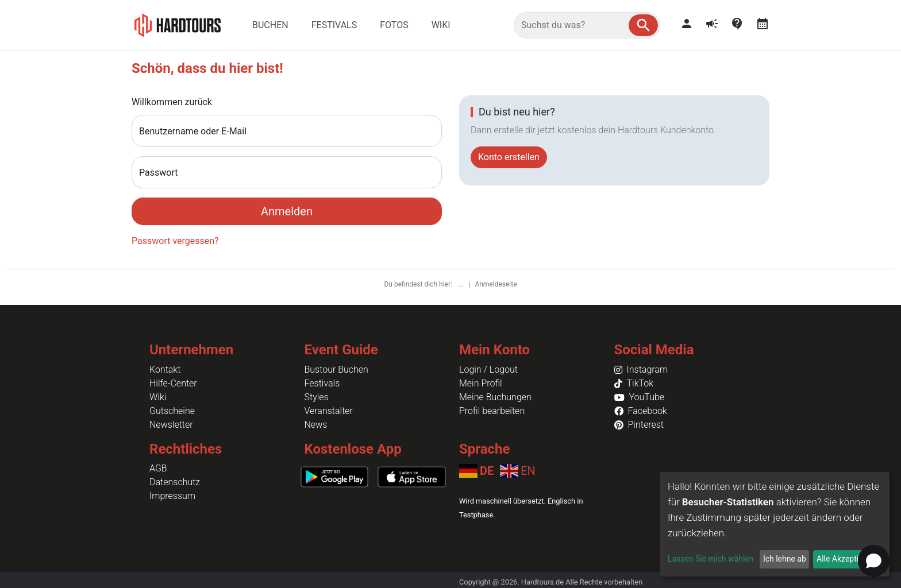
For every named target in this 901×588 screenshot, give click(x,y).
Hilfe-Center (173, 383)
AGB (158, 468)
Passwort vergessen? (175, 241)
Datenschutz (175, 482)
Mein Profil (481, 383)
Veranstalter (329, 411)
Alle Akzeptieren (845, 559)
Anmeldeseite (496, 284)
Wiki (158, 397)
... (462, 284)
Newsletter (171, 425)
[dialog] (775, 524)
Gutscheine (172, 411)
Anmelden (287, 211)
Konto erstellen (509, 157)
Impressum (172, 496)
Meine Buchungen (495, 397)
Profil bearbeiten (492, 411)
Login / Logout (488, 370)
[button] (643, 25)
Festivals (322, 383)
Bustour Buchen (336, 370)
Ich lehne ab (785, 559)
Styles (317, 397)
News (316, 425)
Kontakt (165, 370)
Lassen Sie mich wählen (711, 559)
